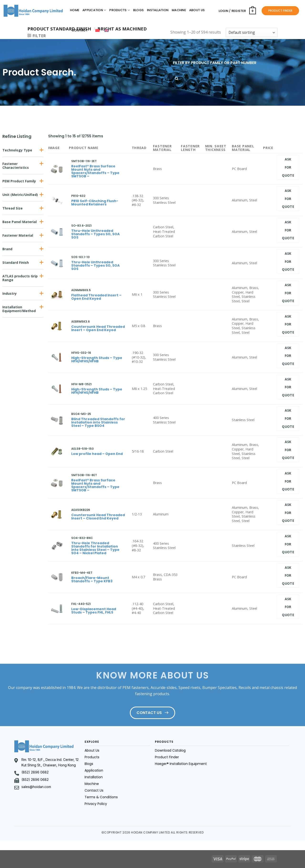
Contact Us (94, 790)
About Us (197, 10)
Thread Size (13, 208)
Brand (7, 249)
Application (94, 10)
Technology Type (17, 150)
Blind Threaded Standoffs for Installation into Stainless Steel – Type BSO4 (98, 422)
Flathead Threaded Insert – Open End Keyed (96, 297)
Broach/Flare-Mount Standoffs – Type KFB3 (92, 579)
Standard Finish (16, 262)
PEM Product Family (19, 181)
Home (75, 10)
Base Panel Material (20, 222)
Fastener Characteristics (16, 166)
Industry (10, 293)
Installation (158, 10)
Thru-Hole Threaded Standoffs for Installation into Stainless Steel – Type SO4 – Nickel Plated (95, 548)
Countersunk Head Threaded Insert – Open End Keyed (98, 328)
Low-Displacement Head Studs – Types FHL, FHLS (94, 611)
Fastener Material (18, 235)
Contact (80, 30)
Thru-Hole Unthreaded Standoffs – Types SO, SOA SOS (95, 234)
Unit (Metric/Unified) (20, 195)
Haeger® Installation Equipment (181, 764)
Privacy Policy (96, 804)
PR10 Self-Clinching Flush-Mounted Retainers (95, 203)
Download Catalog (170, 750)
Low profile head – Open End (97, 454)
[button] (23, 150)
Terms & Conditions (101, 797)
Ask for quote (288, 167)
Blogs (138, 10)
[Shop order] (252, 32)
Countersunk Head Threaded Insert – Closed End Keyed (98, 517)
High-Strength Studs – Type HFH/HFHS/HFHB (97, 359)
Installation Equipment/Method (19, 309)
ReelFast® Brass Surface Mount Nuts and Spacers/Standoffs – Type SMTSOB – (95, 171)
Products (120, 10)
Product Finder (167, 757)
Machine (179, 10)
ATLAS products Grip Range (20, 278)
